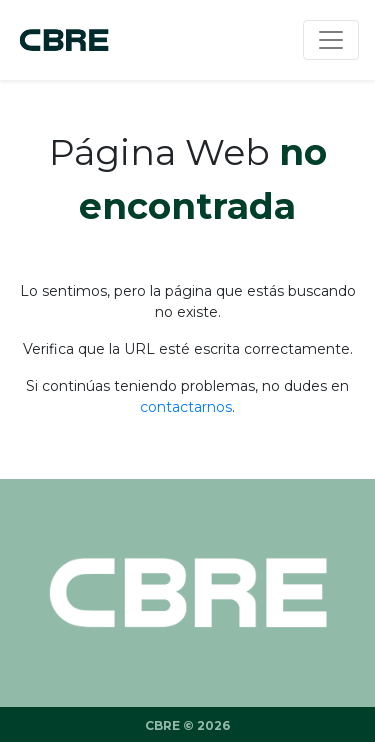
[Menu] (331, 40)
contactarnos (186, 407)
